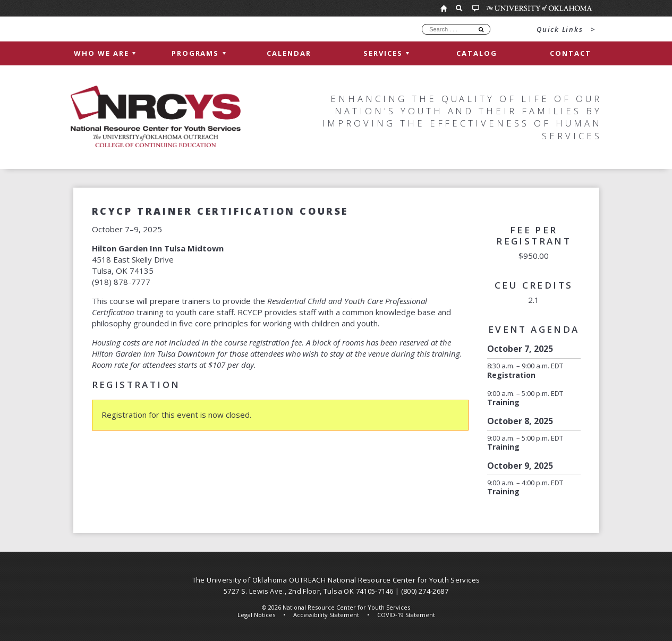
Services (386, 53)
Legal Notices (256, 615)
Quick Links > (566, 29)
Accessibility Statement (326, 615)
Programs (199, 53)
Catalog (477, 53)
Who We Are (105, 53)
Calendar (289, 53)
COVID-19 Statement (406, 615)
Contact (571, 53)
